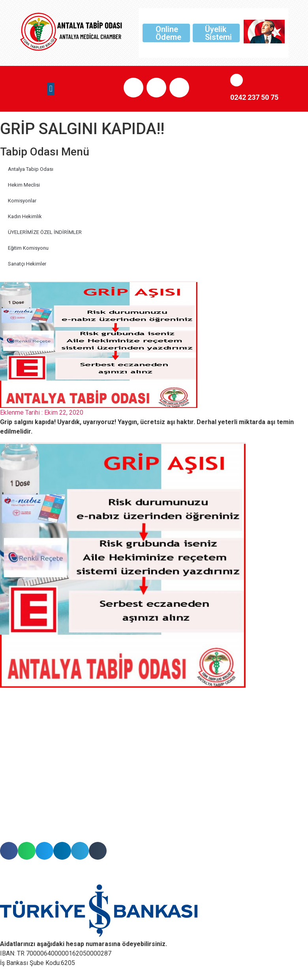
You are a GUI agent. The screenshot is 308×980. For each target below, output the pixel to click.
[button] (51, 89)
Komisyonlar (22, 201)
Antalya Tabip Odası (31, 169)
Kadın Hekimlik (25, 216)
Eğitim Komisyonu (28, 248)
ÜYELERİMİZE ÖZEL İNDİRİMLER (45, 232)
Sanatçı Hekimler (27, 264)
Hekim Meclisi (24, 185)
